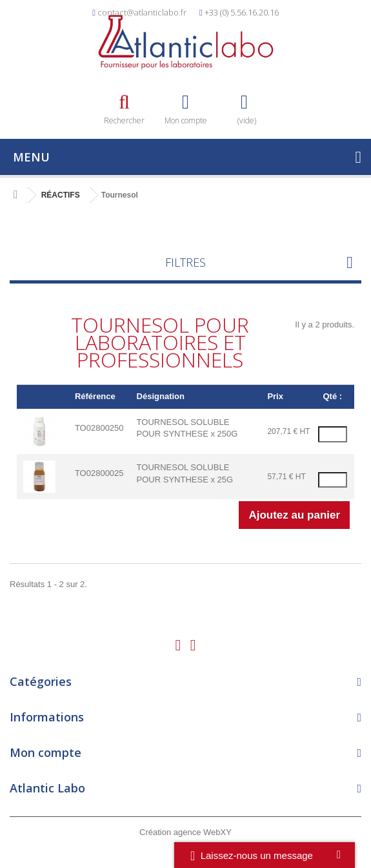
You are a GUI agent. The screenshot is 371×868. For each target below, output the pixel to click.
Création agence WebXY (185, 832)
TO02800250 (99, 428)
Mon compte (45, 752)
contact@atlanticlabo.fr (142, 12)
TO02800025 (99, 473)
